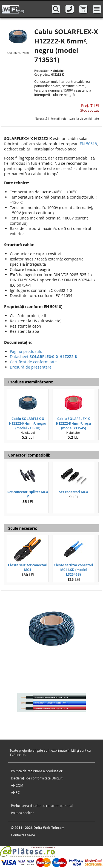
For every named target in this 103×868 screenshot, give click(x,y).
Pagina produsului (27, 351)
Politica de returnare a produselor (37, 771)
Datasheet (44, 357)
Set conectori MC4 (73, 492)
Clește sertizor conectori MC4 (28, 567)
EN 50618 (88, 144)
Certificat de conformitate (33, 362)
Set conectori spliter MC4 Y (28, 494)
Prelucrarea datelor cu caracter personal (42, 806)
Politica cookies (23, 813)
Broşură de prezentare (31, 367)
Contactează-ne (23, 835)
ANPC (15, 792)
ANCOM (17, 785)
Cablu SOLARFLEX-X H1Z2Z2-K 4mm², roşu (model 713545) (73, 423)
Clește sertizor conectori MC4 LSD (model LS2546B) (73, 570)
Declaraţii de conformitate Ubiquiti (37, 778)
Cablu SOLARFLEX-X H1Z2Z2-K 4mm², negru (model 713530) (28, 423)
